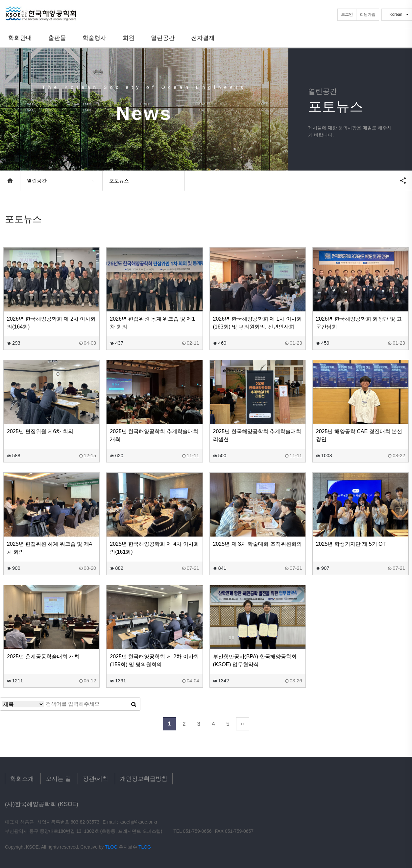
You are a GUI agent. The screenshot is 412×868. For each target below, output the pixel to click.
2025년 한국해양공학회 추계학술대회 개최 (154, 435)
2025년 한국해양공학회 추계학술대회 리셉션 (257, 435)
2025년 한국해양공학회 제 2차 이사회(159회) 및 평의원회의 (154, 660)
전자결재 (203, 38)
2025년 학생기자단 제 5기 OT (351, 544)
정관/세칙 (96, 779)
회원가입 (368, 14)
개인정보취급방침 (144, 779)
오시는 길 (58, 779)
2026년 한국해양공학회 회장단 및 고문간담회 (359, 323)
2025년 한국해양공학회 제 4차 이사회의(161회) (154, 548)
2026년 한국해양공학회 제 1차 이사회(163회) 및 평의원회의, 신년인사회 (257, 323)
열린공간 (163, 38)
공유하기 (403, 180)
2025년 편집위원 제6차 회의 (40, 431)
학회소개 (22, 779)
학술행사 (94, 38)
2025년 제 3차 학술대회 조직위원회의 (257, 544)
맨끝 (243, 724)
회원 (129, 38)
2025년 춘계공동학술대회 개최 (43, 657)
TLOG (111, 847)
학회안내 (20, 38)
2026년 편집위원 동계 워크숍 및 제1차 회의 (152, 323)
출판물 (57, 38)
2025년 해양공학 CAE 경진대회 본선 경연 (359, 435)
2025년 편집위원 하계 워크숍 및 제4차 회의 (49, 548)
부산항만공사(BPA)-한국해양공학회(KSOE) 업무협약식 (255, 660)
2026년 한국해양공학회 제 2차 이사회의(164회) (51, 323)
